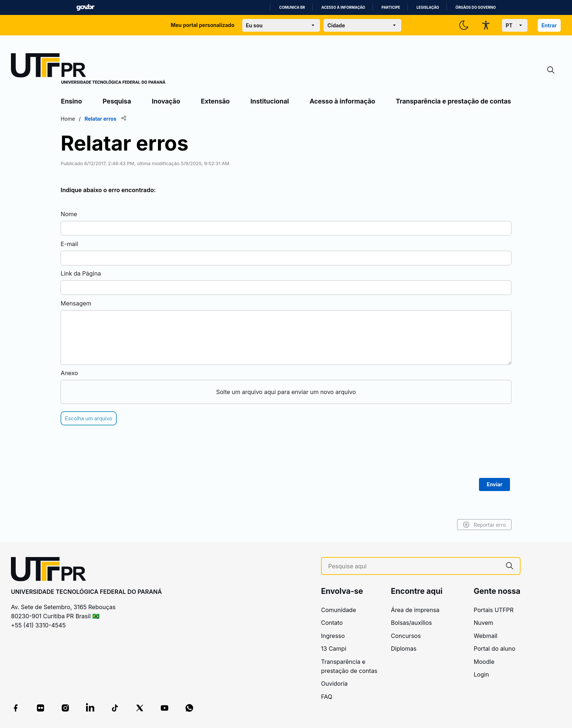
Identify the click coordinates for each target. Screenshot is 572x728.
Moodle (484, 662)
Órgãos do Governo (476, 7)
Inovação (166, 101)
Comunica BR (292, 7)
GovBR (85, 7)
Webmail (486, 636)
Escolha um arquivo (90, 418)
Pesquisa (117, 101)
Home (69, 119)
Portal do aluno (495, 649)
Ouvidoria (334, 684)
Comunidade (339, 610)
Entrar (549, 25)
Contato (332, 623)
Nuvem (484, 623)
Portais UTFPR (494, 610)
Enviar (494, 484)
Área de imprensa (415, 610)
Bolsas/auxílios (411, 623)
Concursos (406, 636)
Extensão (215, 101)
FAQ (327, 697)
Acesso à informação (343, 7)
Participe (391, 7)
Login (482, 674)
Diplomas (404, 649)
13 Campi (334, 649)
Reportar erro (483, 525)
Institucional (270, 101)
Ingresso (333, 636)
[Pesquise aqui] (414, 566)
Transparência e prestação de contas (453, 101)
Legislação (428, 7)
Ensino (71, 101)
